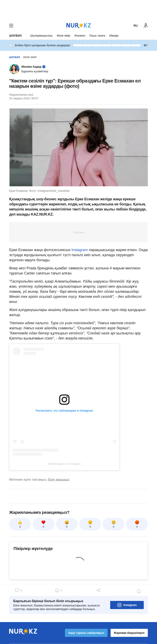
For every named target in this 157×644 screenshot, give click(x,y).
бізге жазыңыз (59, 480)
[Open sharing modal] (99, 590)
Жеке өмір (63, 36)
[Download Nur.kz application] (78, 10)
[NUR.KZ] (79, 25)
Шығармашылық (41, 36)
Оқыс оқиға (97, 36)
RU (136, 26)
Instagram (80, 250)
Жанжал (80, 36)
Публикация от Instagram (64, 464)
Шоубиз (15, 36)
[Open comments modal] (18, 590)
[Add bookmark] (139, 591)
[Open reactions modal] (58, 590)
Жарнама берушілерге (129, 633)
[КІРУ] (146, 26)
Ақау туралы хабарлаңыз (86, 633)
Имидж (114, 36)
